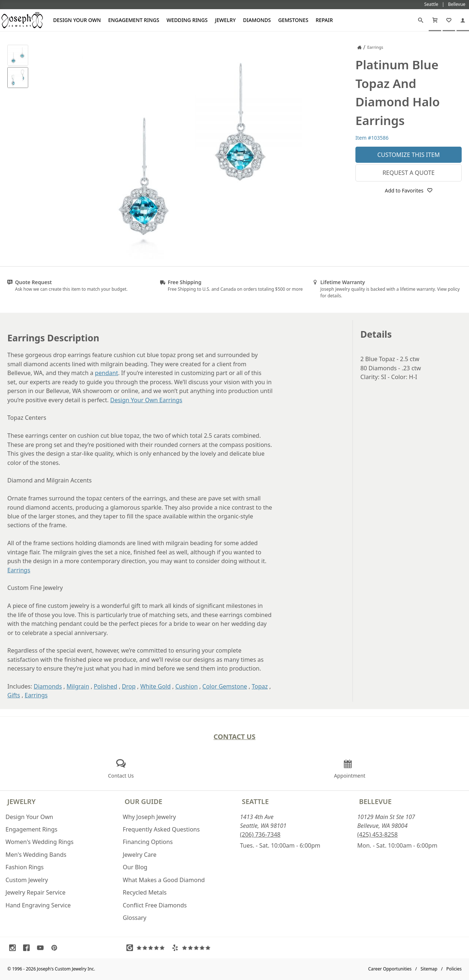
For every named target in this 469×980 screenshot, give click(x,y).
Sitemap (429, 969)
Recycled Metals (145, 892)
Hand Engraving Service (38, 905)
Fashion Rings (25, 867)
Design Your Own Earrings (146, 400)
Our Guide (143, 801)
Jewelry (226, 20)
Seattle (255, 801)
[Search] (421, 20)
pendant (106, 373)
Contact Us (235, 736)
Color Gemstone (225, 686)
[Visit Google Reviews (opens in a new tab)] (147, 948)
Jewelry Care (140, 855)
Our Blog (135, 867)
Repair (324, 20)
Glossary (135, 918)
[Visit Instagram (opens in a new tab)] (14, 948)
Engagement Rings (134, 20)
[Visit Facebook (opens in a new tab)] (28, 948)
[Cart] (435, 20)
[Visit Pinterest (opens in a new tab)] (56, 948)
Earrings (19, 570)
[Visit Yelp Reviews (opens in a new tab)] (193, 948)
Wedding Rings (187, 20)
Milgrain (78, 686)
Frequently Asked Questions (161, 829)
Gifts (14, 695)
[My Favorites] (449, 20)
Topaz (260, 686)
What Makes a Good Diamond (164, 880)
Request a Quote (409, 173)
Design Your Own (77, 20)
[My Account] (463, 20)
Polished (106, 686)
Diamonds (257, 20)
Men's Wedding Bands (36, 855)
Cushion (186, 686)
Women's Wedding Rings (40, 842)
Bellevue (375, 801)
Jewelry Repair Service (36, 892)
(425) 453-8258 (377, 834)
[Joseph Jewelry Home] (359, 47)
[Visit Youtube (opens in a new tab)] (42, 948)
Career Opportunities (390, 969)
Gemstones (293, 20)
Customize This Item (409, 155)
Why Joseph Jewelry (149, 817)
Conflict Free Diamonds (155, 905)
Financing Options (148, 842)
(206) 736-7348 (260, 834)
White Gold (156, 686)
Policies (454, 969)
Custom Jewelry (27, 880)
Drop (129, 686)
